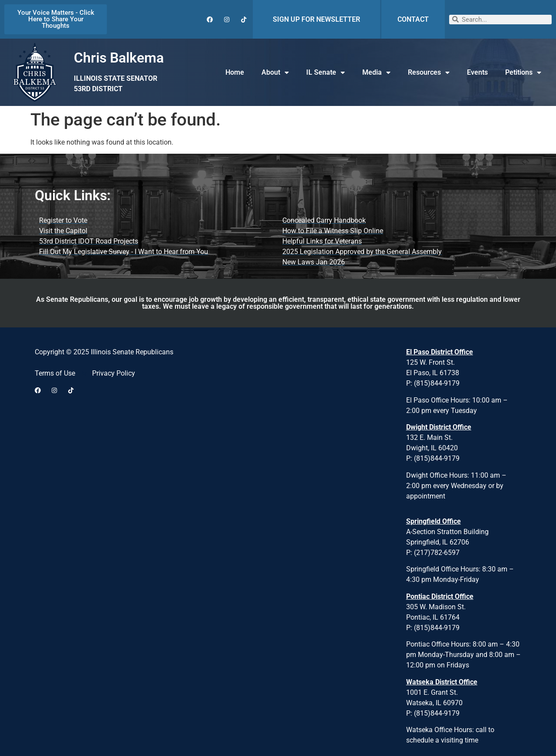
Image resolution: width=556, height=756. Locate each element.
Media (376, 73)
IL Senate (326, 73)
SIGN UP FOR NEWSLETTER (316, 19)
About (275, 73)
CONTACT (413, 19)
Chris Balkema (119, 58)
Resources (429, 73)
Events (477, 72)
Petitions (523, 73)
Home (235, 72)
